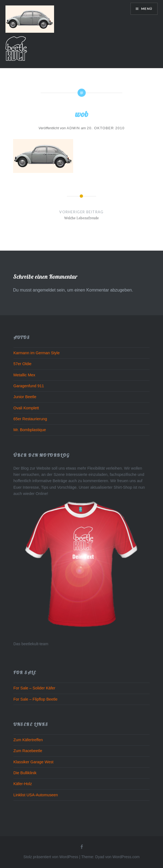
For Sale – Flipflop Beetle (35, 699)
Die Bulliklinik (25, 773)
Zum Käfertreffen (28, 740)
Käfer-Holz (23, 784)
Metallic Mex (24, 375)
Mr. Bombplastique (30, 430)
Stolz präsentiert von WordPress (51, 857)
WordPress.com (126, 857)
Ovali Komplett (26, 408)
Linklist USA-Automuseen (36, 795)
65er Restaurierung (30, 419)
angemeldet (44, 290)
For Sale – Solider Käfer (34, 688)
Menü (146, 9)
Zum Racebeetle (28, 751)
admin (73, 128)
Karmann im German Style (37, 353)
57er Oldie (22, 364)
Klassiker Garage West (33, 762)
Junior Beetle (25, 397)
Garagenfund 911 (29, 386)
